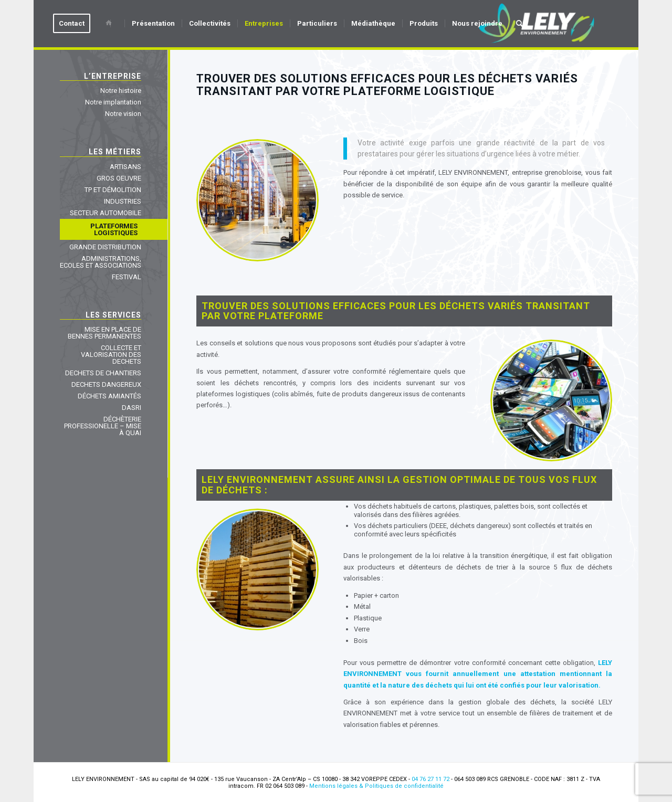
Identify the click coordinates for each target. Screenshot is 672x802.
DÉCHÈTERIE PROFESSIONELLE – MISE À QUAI (103, 426)
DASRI (132, 408)
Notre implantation (113, 102)
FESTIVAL (127, 277)
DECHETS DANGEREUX (106, 384)
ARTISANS (125, 167)
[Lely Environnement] (537, 24)
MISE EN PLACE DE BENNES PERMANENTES (104, 333)
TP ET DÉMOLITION (113, 190)
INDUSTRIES (123, 201)
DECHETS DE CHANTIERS (103, 373)
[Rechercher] (519, 24)
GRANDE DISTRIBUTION (105, 247)
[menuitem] (75, 24)
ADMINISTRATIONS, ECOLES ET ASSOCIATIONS (101, 262)
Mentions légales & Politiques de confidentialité (376, 786)
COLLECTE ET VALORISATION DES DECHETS (111, 355)
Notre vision (123, 114)
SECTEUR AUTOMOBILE (106, 213)
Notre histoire (121, 91)
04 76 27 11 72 (430, 779)
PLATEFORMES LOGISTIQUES (114, 229)
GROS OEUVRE (119, 178)
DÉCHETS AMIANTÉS (109, 396)
